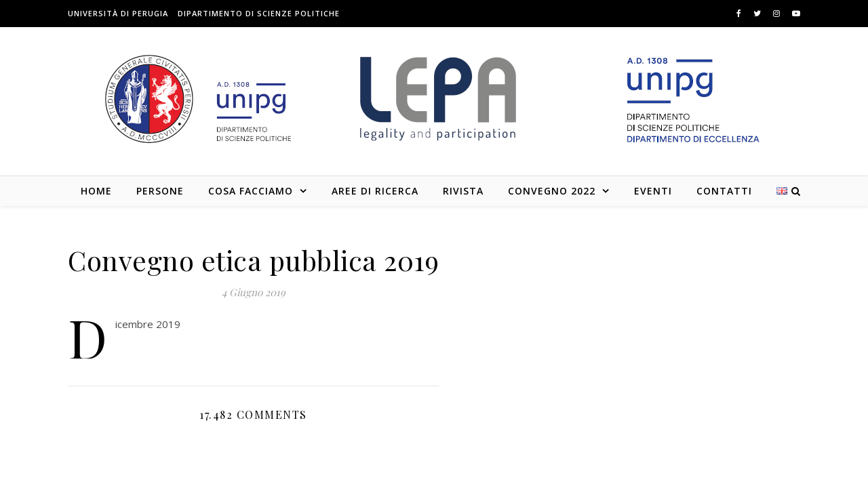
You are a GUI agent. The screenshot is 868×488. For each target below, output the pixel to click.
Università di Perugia (118, 13)
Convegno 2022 (552, 191)
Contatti (724, 191)
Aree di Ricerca (375, 191)
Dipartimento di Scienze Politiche (259, 13)
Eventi (653, 191)
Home (96, 191)
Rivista (463, 191)
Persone (160, 191)
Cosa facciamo (251, 191)
